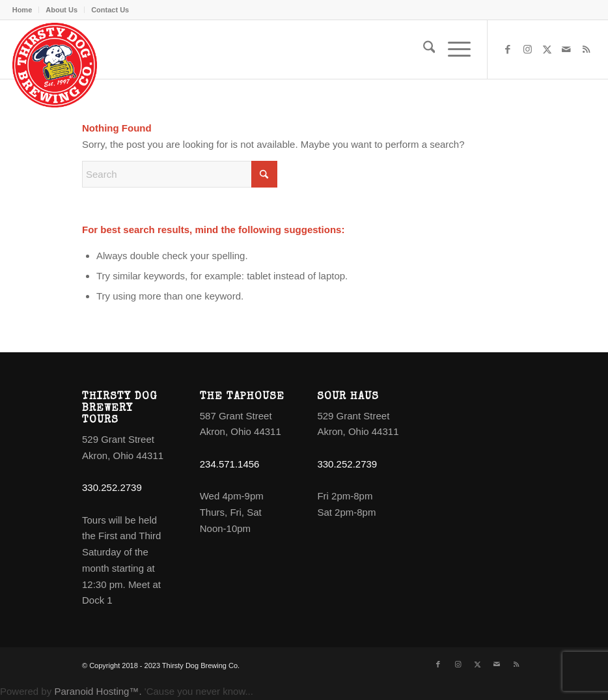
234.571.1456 (230, 464)
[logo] (55, 65)
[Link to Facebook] (508, 49)
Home (22, 10)
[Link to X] (547, 49)
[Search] (423, 49)
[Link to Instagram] (527, 49)
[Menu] (453, 49)
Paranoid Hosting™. (98, 691)
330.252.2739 (112, 487)
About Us (62, 10)
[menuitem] (26, 10)
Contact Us (110, 10)
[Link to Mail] (566, 49)
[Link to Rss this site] (586, 49)
